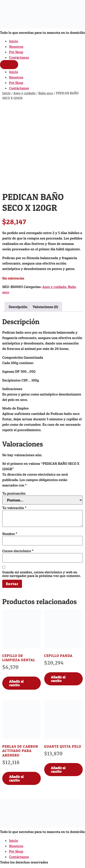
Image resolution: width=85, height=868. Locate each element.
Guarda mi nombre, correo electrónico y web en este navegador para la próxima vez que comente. (42, 574)
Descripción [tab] (18, 307)
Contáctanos (19, 57)
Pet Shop (16, 52)
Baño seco (46, 93)
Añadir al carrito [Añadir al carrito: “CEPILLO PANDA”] (58, 679)
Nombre (10, 534)
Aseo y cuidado (24, 93)
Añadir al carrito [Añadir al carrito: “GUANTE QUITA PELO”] (58, 770)
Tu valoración (14, 508)
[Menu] (9, 65)
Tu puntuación (14, 493)
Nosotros (16, 47)
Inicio (14, 41)
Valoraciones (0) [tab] (45, 307)
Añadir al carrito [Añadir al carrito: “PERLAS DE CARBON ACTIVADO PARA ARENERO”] (16, 778)
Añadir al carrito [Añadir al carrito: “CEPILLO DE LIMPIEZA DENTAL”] (16, 683)
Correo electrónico (18, 551)
